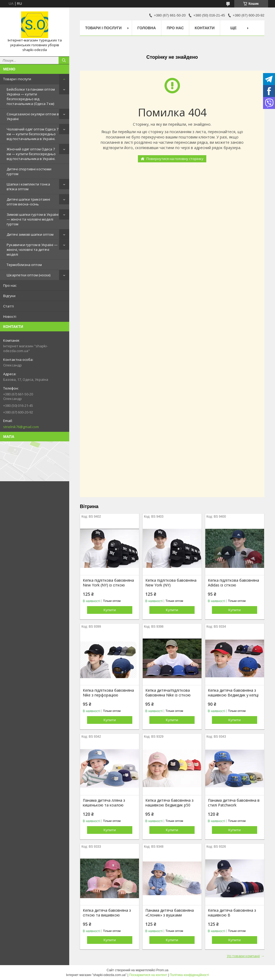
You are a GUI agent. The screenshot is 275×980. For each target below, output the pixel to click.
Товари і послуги (17, 79)
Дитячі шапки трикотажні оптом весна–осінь (28, 202)
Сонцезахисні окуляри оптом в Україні (33, 116)
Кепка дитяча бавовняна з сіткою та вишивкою (107, 913)
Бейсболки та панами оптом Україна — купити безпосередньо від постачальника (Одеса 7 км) (31, 96)
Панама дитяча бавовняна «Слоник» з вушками (170, 913)
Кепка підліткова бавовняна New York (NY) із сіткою (108, 583)
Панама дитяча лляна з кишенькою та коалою (104, 803)
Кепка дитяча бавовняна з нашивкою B (232, 913)
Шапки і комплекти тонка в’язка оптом (28, 187)
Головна (147, 28)
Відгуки (9, 296)
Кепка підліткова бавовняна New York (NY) (171, 583)
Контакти (205, 28)
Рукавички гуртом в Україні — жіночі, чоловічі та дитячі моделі (32, 250)
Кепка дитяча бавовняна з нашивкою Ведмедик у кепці (233, 693)
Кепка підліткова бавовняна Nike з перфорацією (108, 693)
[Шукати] (64, 60)
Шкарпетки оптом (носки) (28, 275)
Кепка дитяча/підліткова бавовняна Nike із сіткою (168, 693)
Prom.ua (162, 970)
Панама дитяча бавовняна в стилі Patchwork (234, 803)
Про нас (10, 285)
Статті (9, 306)
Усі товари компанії (243, 956)
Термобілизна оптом (24, 265)
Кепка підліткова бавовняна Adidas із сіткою (233, 583)
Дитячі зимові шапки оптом (30, 234)
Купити (110, 610)
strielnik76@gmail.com (21, 427)
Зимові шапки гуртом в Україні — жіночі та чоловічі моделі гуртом (33, 219)
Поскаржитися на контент (148, 975)
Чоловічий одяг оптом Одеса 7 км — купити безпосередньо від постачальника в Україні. (32, 134)
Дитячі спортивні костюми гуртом (29, 171)
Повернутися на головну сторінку (175, 159)
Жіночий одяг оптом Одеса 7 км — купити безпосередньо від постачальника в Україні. (31, 154)
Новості (10, 316)
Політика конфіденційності (189, 975)
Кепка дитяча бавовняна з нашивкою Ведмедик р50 (169, 803)
